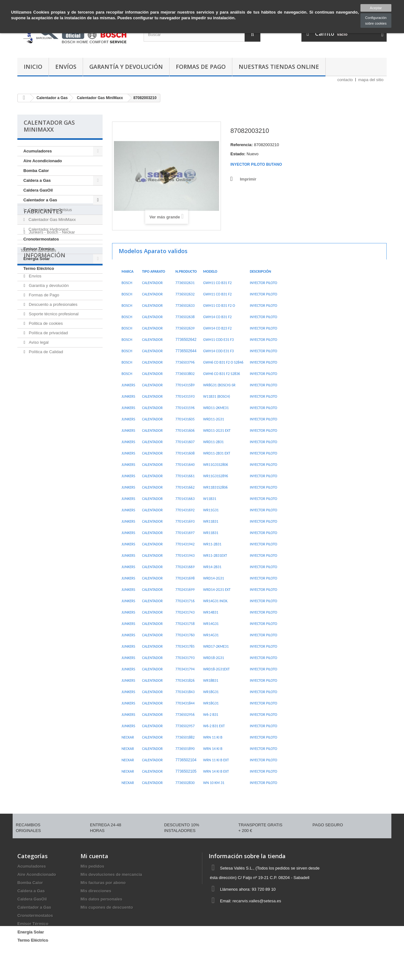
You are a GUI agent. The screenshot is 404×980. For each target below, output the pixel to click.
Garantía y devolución (126, 67)
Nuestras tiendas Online (279, 67)
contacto (345, 80)
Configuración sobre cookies (376, 21)
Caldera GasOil (38, 190)
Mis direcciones (96, 891)
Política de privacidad (48, 425)
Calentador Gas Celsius (50, 210)
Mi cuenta (94, 856)
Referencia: (242, 145)
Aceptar (376, 8)
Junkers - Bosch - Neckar (51, 309)
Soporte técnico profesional (53, 406)
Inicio (33, 67)
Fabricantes (43, 291)
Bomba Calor (36, 171)
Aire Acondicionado (43, 161)
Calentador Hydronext (48, 229)
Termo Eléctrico (39, 268)
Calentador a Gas (40, 200)
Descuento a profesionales (53, 397)
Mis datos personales (101, 899)
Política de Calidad (45, 444)
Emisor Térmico (39, 249)
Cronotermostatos (41, 239)
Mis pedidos (92, 866)
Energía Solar (37, 259)
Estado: (238, 154)
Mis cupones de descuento (107, 907)
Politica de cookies (45, 416)
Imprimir (248, 179)
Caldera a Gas (37, 180)
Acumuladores (38, 151)
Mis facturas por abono (103, 883)
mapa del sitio (371, 80)
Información (45, 350)
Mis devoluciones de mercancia (111, 874)
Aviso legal (38, 434)
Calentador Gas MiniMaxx (52, 220)
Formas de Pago (201, 67)
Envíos (66, 67)
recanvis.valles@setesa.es (257, 901)
